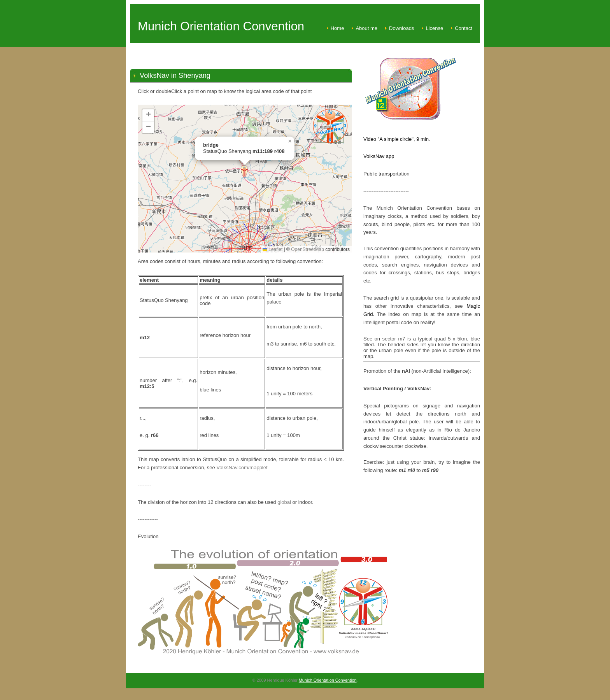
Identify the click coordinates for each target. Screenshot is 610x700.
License (434, 28)
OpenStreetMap (308, 249)
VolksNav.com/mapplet (242, 468)
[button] (244, 172)
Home (337, 28)
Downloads (401, 28)
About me (366, 28)
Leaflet (273, 249)
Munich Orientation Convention (328, 680)
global (284, 502)
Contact (464, 28)
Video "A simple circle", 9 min (396, 139)
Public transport (381, 174)
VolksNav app (379, 156)
